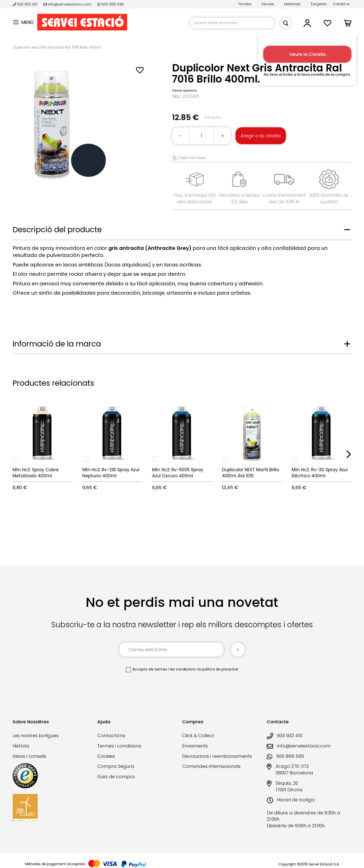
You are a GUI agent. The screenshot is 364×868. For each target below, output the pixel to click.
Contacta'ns (111, 736)
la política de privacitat (218, 669)
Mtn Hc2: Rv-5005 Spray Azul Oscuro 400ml (178, 473)
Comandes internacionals (211, 766)
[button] (341, 4)
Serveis (268, 4)
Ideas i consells (29, 756)
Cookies (106, 756)
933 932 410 (25, 4)
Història (21, 746)
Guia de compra (116, 777)
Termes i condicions (119, 746)
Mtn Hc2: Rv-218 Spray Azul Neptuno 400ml (111, 473)
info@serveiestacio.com (67, 4)
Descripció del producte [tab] (57, 230)
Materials (292, 4)
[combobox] (232, 23)
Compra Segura (116, 766)
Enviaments (195, 746)
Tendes (245, 4)
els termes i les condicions (172, 669)
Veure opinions (185, 90)
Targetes (319, 4)
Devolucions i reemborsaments (217, 756)
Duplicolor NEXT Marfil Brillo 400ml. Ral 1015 (251, 473)
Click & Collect (198, 736)
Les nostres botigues (36, 736)
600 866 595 (111, 4)
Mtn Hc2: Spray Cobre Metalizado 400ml (36, 473)
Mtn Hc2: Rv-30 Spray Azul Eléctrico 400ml (320, 473)
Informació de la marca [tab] (57, 344)
